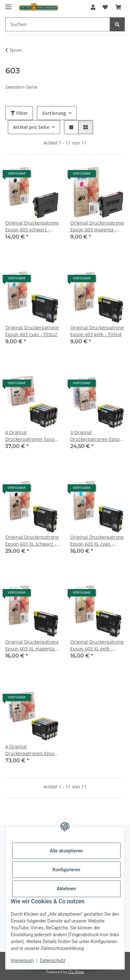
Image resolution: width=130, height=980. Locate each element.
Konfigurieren (66, 870)
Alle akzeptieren (66, 851)
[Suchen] (117, 24)
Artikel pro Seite (31, 127)
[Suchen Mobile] (58, 24)
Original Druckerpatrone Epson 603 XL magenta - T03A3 (32, 645)
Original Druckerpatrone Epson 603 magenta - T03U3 (97, 226)
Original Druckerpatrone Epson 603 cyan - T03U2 (32, 331)
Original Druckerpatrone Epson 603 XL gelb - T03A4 (97, 645)
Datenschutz (53, 960)
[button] (93, 7)
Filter (19, 113)
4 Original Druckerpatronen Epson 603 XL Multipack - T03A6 (32, 750)
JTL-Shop (76, 972)
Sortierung (54, 113)
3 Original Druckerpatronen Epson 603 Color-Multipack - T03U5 (96, 436)
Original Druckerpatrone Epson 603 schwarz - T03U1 (32, 226)
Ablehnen (66, 889)
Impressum (22, 960)
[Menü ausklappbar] (8, 4)
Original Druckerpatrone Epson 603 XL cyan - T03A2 (97, 541)
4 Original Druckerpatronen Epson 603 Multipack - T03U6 (31, 436)
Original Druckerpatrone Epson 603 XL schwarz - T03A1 (32, 541)
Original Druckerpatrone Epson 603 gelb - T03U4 (97, 331)
